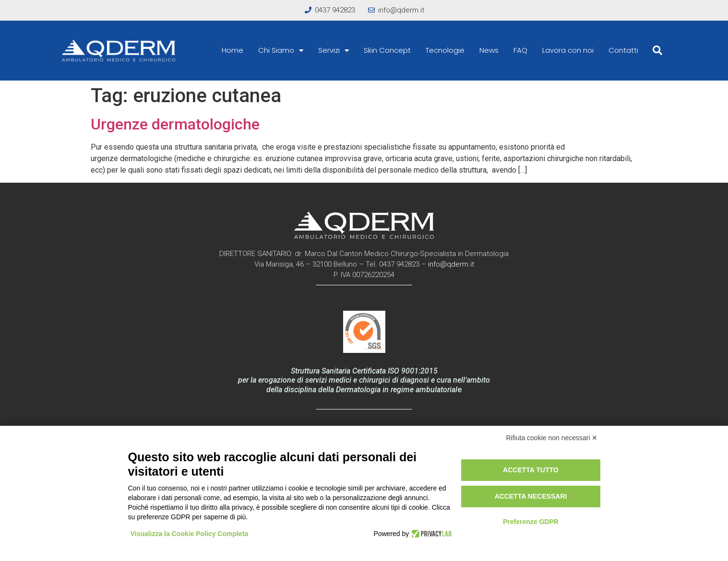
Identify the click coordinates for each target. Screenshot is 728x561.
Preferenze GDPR (531, 522)
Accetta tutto (531, 470)
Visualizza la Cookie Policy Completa (190, 534)
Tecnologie (445, 50)
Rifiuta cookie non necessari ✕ (552, 438)
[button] (657, 50)
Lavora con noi (568, 50)
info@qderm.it (451, 264)
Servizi (334, 50)
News (489, 50)
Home (233, 50)
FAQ (520, 50)
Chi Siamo (281, 50)
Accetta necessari (531, 496)
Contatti (623, 50)
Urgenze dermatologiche (175, 124)
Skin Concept (387, 50)
